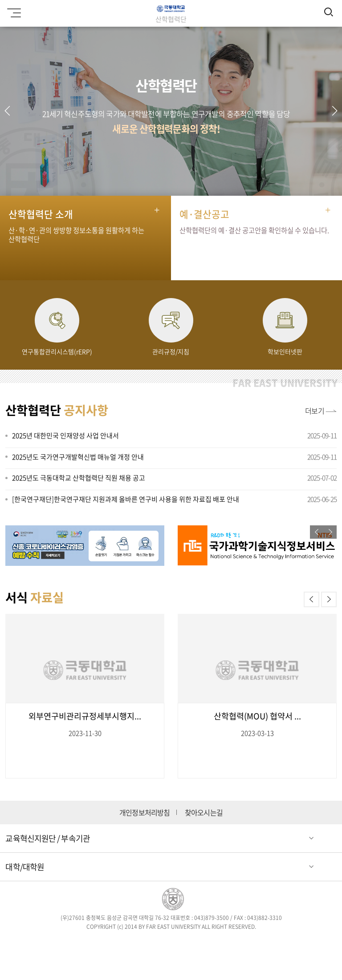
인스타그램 (158, 943)
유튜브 (210, 943)
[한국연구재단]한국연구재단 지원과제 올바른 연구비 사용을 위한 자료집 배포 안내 (126, 499)
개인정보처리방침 (145, 813)
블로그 (184, 943)
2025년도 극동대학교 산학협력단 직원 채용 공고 (79, 478)
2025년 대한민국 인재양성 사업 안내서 (65, 436)
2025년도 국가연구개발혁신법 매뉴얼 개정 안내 (78, 457)
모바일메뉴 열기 (13, 10)
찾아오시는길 (204, 813)
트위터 (132, 943)
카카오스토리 (235, 943)
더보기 (315, 411)
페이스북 (107, 943)
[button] (334, 111)
